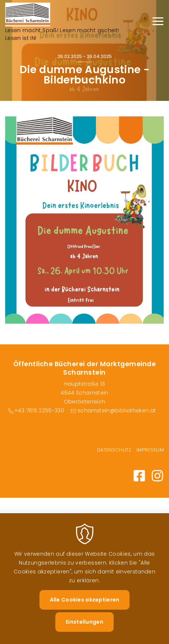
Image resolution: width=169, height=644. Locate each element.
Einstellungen (84, 631)
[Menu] (158, 22)
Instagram (157, 476)
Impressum (150, 450)
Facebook (139, 476)
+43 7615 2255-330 (39, 410)
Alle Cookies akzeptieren (85, 609)
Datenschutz (114, 450)
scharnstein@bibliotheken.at (117, 410)
